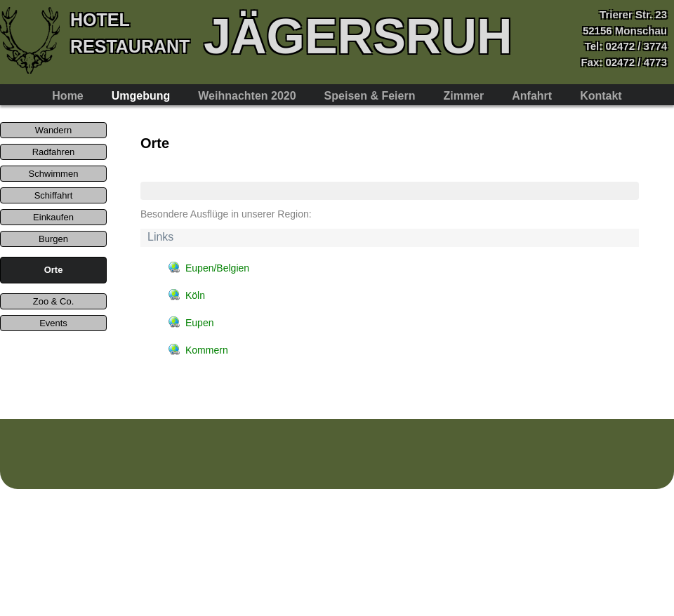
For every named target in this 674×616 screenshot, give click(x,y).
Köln (195, 295)
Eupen (199, 323)
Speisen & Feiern (370, 96)
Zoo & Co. (54, 301)
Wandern (53, 130)
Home (67, 96)
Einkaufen (53, 217)
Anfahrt (532, 96)
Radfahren (54, 152)
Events (53, 323)
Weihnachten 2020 (247, 96)
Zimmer (463, 96)
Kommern (207, 350)
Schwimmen (54, 174)
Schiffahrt (54, 195)
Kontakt (601, 96)
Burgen (53, 239)
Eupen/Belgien (217, 268)
